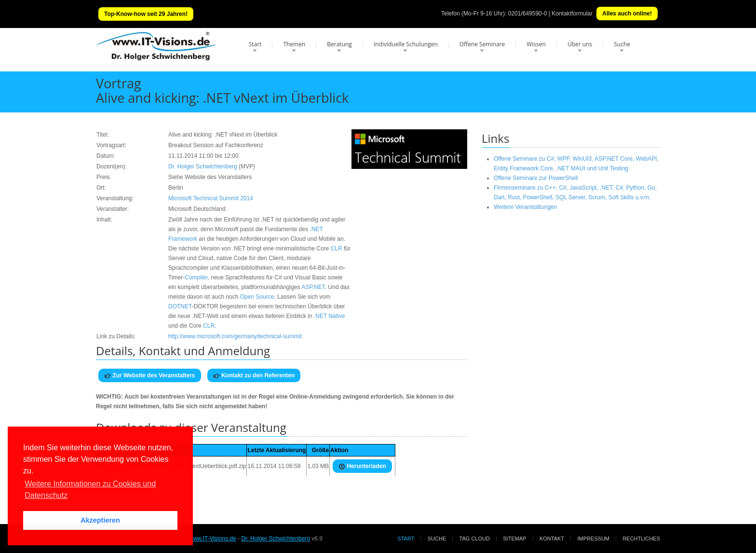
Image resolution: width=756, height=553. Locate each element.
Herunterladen (362, 466)
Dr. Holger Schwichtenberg (203, 166)
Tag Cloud (475, 539)
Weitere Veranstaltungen (525, 207)
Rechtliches (641, 539)
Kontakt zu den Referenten (254, 376)
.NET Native (329, 316)
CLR (337, 249)
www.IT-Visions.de (213, 539)
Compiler (196, 277)
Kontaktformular (572, 14)
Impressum (593, 539)
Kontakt (552, 539)
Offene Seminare (482, 44)
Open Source (257, 297)
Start (255, 44)
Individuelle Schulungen (406, 44)
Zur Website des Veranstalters (150, 376)
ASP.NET (313, 287)
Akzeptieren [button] (100, 520)
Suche (622, 44)
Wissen (536, 44)
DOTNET (180, 306)
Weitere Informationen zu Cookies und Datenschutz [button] (90, 490)
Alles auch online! (627, 14)
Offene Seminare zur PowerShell (536, 178)
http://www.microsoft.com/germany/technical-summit (235, 336)
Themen (294, 44)
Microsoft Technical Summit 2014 (211, 198)
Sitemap (514, 539)
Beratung (339, 44)
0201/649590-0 (528, 14)
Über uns (580, 44)
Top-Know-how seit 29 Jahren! (146, 14)
